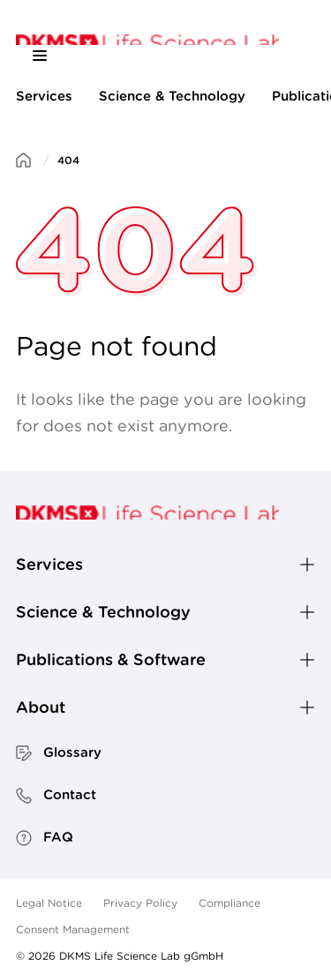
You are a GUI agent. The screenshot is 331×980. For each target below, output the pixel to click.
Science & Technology (172, 96)
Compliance (229, 903)
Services (44, 96)
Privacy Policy (140, 903)
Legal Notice (49, 903)
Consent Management (73, 929)
